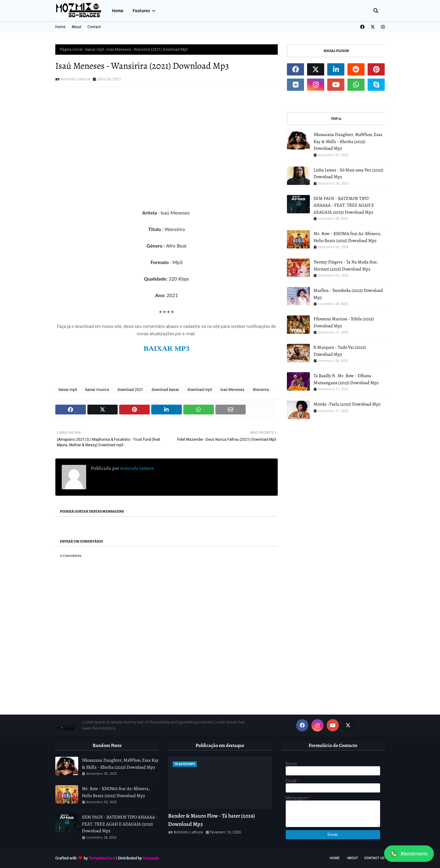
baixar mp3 (95, 50)
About (76, 27)
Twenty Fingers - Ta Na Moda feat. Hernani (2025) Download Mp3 (346, 265)
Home (60, 27)
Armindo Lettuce (75, 79)
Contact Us (374, 858)
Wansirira (261, 390)
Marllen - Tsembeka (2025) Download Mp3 (348, 294)
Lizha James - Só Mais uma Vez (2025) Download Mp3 (348, 173)
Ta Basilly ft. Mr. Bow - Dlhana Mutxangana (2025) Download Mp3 (346, 379)
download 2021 (130, 390)
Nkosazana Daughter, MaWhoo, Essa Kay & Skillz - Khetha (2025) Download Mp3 (348, 141)
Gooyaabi (151, 858)
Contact (94, 27)
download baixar (165, 390)
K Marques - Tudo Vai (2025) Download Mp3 (340, 351)
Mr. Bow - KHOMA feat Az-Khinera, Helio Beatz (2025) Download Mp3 (347, 237)
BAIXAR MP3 (167, 348)
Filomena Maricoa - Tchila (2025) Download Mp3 (344, 322)
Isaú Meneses (232, 390)
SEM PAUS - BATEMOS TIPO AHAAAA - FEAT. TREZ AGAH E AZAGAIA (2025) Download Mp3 (344, 205)
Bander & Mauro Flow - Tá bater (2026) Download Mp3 (211, 820)
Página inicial (71, 50)
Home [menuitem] (118, 11)
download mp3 (200, 390)
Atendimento (409, 854)
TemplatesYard (102, 858)
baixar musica (97, 390)
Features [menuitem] (141, 11)
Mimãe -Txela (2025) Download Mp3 (347, 404)
